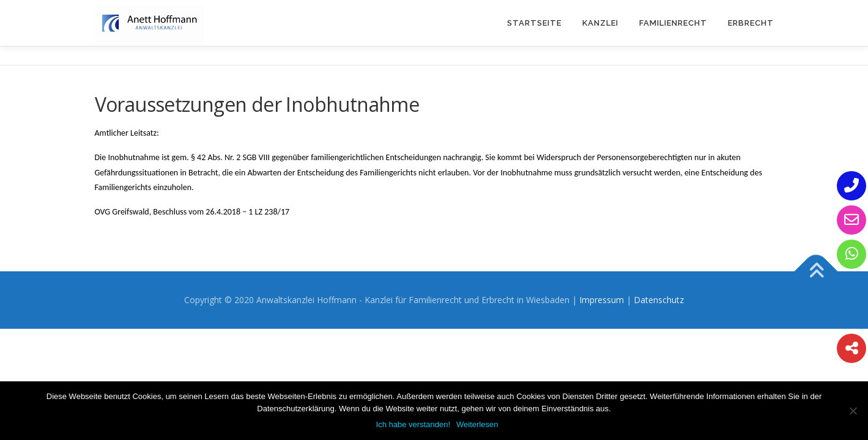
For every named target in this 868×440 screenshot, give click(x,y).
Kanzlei (600, 23)
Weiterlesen (477, 424)
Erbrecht (751, 23)
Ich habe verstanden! (413, 424)
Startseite (534, 23)
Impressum (602, 300)
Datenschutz (659, 300)
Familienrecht (673, 23)
